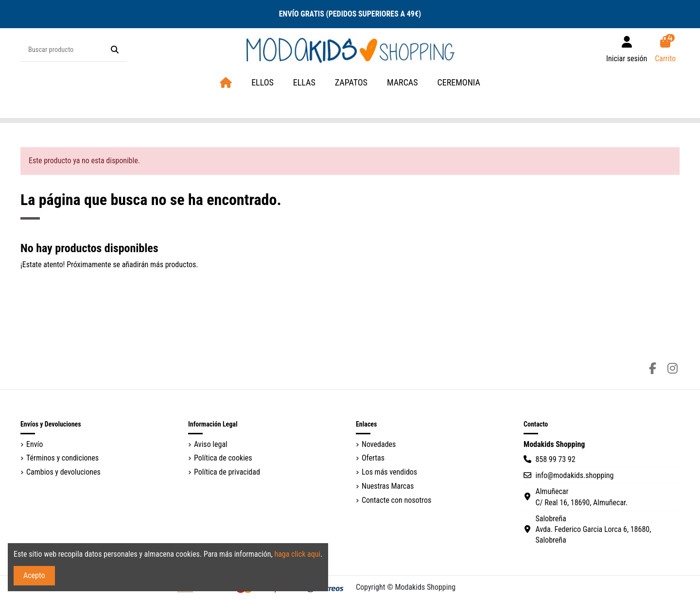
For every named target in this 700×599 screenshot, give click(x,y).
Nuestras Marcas (388, 486)
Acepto (34, 575)
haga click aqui (297, 554)
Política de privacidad (227, 472)
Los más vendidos (389, 472)
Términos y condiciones (62, 458)
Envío (35, 444)
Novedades (379, 444)
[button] (402, 83)
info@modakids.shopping (574, 475)
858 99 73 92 (555, 459)
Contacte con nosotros (396, 500)
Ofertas (373, 458)
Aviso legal (211, 444)
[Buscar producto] (115, 50)
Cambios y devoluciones (63, 472)
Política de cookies (223, 458)
